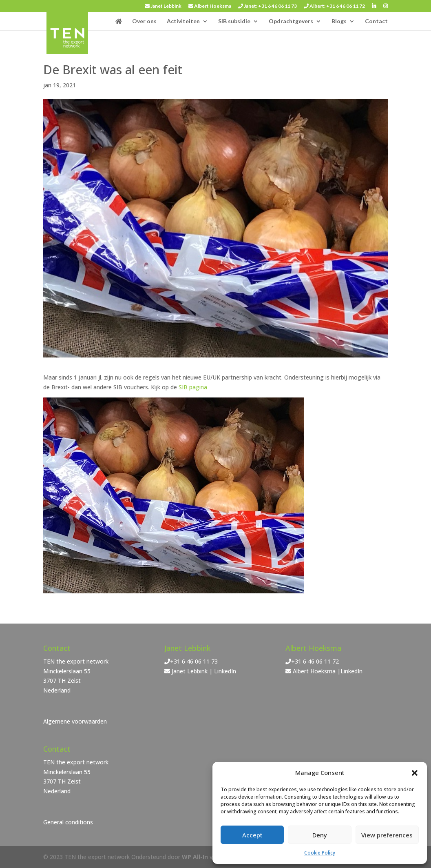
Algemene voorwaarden (75, 721)
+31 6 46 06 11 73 (194, 661)
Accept (252, 835)
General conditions (68, 822)
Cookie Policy (320, 853)
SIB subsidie (234, 21)
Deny (320, 835)
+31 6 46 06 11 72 (315, 661)
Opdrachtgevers (291, 21)
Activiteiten (183, 21)
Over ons (144, 21)
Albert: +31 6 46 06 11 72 (334, 6)
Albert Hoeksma (210, 6)
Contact (376, 21)
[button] (415, 773)
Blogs (339, 21)
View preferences (387, 835)
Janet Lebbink (163, 6)
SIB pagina (193, 387)
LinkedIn (225, 671)
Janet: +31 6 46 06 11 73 (267, 6)
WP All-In (195, 857)
